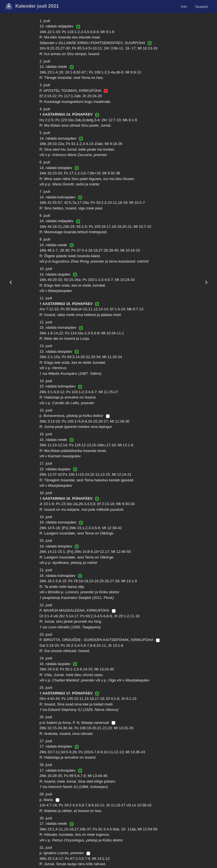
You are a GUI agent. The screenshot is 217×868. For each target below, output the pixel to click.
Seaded (201, 6)
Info (184, 6)
